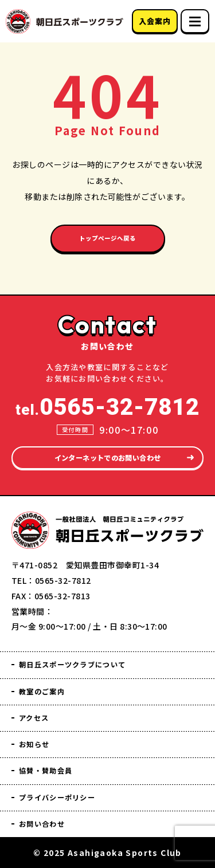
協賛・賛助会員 (52, 767)
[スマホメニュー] (195, 21)
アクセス (38, 711)
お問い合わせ (48, 823)
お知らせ (38, 739)
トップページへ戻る (107, 241)
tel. (107, 394)
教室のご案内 (48, 683)
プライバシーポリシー (67, 795)
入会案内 (155, 21)
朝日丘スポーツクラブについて (85, 655)
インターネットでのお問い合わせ (107, 445)
